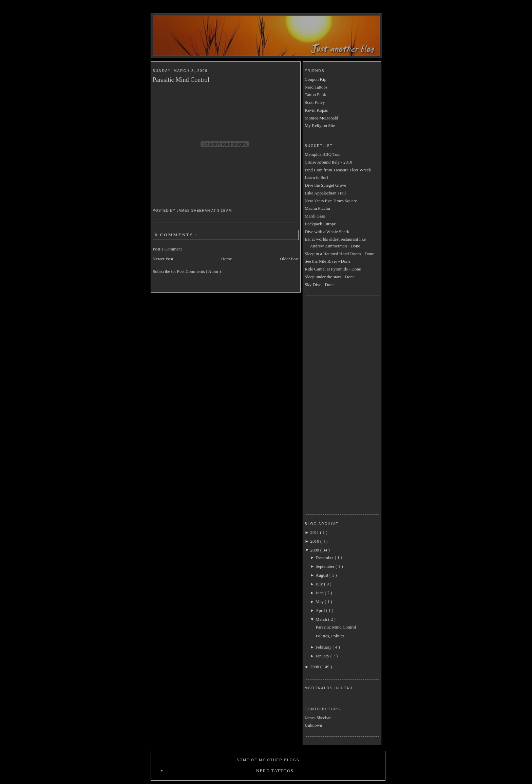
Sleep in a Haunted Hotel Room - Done (339, 254)
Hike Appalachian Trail (325, 193)
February (324, 647)
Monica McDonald (321, 118)
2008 (315, 667)
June (320, 593)
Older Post (289, 259)
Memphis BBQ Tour (323, 154)
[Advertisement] (332, 404)
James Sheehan (318, 718)
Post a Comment (167, 249)
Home (227, 259)
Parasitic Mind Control (181, 80)
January (323, 656)
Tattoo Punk (315, 95)
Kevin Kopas (316, 110)
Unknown (313, 725)
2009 (315, 550)
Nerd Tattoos (316, 87)
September (326, 566)
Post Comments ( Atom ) (199, 271)
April (321, 610)
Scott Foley (315, 102)
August (322, 575)
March (322, 619)
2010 (315, 541)
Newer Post (163, 259)
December (325, 557)
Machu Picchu (317, 208)
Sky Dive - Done (320, 285)
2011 (315, 532)
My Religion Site (320, 125)
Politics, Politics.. (331, 636)
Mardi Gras (315, 216)
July (320, 584)
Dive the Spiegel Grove (325, 185)
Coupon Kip (316, 79)
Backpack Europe (320, 224)
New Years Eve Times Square (331, 201)
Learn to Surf (316, 177)
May (320, 602)
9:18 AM (225, 211)
